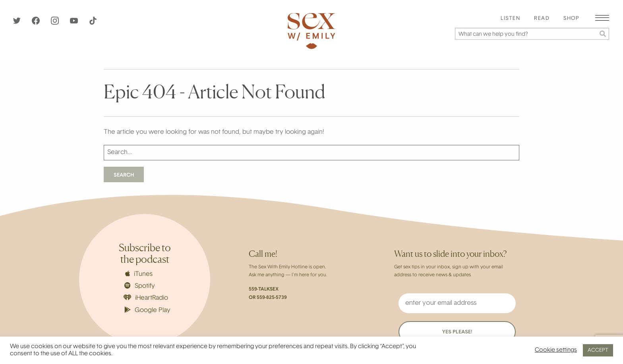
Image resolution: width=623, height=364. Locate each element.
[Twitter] (17, 23)
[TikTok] (93, 23)
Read (542, 19)
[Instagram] (56, 23)
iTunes (139, 274)
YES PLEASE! (457, 332)
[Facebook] (37, 23)
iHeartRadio (146, 298)
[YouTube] (75, 23)
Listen (510, 19)
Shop (571, 19)
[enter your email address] (457, 303)
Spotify (140, 286)
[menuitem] (510, 19)
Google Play (147, 310)
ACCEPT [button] (598, 350)
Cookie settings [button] (556, 350)
